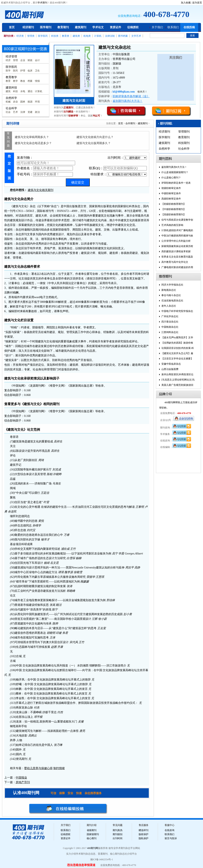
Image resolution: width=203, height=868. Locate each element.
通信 (30, 91)
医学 (8, 71)
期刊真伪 (118, 830)
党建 (30, 112)
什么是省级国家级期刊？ (175, 172)
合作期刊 (130, 123)
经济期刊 (28, 27)
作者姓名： (45, 168)
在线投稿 (189, 27)
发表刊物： (46, 161)
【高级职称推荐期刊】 (174, 215)
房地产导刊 (23, 782)
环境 (37, 102)
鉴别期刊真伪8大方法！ (174, 167)
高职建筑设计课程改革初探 (176, 251)
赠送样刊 (144, 830)
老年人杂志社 (169, 306)
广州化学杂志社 (170, 316)
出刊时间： (127, 158)
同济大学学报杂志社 (172, 285)
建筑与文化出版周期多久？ (94, 143)
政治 (37, 112)
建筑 (8, 91)
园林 (23, 102)
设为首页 (197, 3)
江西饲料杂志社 (170, 332)
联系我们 (173, 27)
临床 (30, 71)
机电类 (87, 36)
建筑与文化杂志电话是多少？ (33, 143)
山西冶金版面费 (170, 369)
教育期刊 (63, 27)
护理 (23, 71)
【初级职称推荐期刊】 (174, 204)
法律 (23, 112)
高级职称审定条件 (171, 199)
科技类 (55, 36)
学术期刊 (42, 3)
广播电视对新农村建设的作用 (177, 267)
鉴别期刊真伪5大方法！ (128, 101)
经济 (8, 60)
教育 (8, 81)
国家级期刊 (93, 834)
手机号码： (45, 174)
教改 (23, 81)
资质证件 (116, 27)
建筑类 (76, 36)
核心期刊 (92, 838)
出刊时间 (118, 838)
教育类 (66, 36)
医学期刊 (46, 27)
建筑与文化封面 (74, 101)
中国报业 (21, 778)
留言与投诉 (171, 838)
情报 (37, 81)
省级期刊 (92, 830)
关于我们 (157, 27)
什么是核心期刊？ (171, 178)
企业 (23, 60)
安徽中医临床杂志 (171, 364)
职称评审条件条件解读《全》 (131, 96)
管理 (15, 60)
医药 (15, 71)
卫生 (37, 71)
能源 (30, 102)
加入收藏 (186, 3)
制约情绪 (59, 768)
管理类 (31, 36)
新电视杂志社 (169, 290)
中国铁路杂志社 (170, 327)
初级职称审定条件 (171, 188)
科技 (15, 91)
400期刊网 (93, 848)
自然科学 (164, 149)
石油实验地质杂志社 (172, 301)
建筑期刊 (81, 27)
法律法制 (110, 36)
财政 (30, 60)
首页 (12, 27)
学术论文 (98, 27)
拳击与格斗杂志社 (171, 295)
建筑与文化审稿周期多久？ (32, 137)
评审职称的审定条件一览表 (176, 183)
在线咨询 (170, 830)
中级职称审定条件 (171, 193)
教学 (15, 81)
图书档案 (123, 36)
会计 (37, 60)
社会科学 (184, 149)
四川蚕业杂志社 (170, 322)
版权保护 (144, 834)
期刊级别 (118, 834)
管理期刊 (184, 132)
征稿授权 (133, 27)
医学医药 (43, 36)
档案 (30, 81)
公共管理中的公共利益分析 (176, 241)
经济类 (20, 36)
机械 (8, 102)
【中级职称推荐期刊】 (174, 209)
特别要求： (119, 174)
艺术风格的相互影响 (172, 225)
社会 (8, 112)
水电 (23, 91)
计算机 (98, 36)
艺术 (15, 112)
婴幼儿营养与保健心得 (38, 768)
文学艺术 (136, 36)
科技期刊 (184, 143)
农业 (15, 102)
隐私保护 (144, 838)
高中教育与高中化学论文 (175, 262)
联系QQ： (118, 168)
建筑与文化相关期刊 (41, 190)
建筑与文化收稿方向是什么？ (95, 137)
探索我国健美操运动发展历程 (177, 246)
